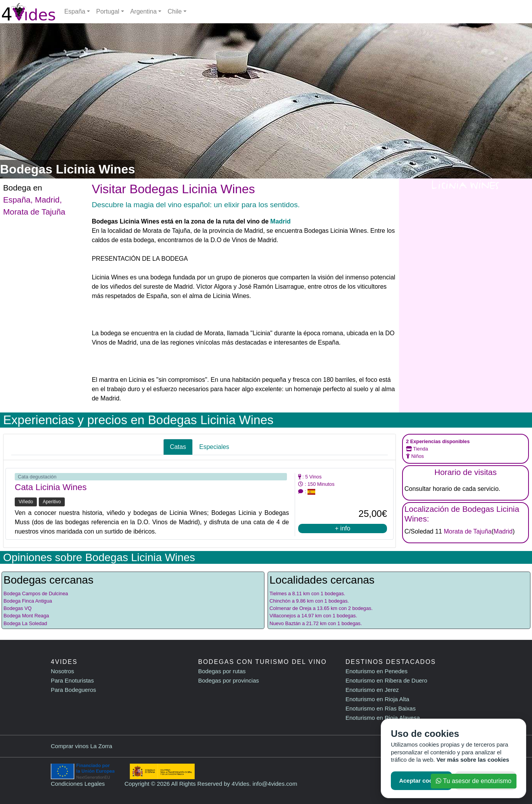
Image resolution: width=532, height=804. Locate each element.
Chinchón (280, 601)
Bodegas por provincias (229, 680)
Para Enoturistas (72, 680)
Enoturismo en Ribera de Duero (386, 680)
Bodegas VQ (18, 608)
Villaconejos (283, 616)
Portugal (108, 11)
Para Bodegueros (73, 690)
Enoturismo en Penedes (377, 671)
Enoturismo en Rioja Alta (377, 699)
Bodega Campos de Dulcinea (36, 593)
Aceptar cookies (421, 781)
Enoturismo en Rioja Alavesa (383, 718)
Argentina (144, 11)
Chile (174, 11)
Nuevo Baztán (285, 623)
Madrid (47, 200)
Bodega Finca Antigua (28, 601)
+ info (343, 528)
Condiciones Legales (78, 784)
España (75, 11)
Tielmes (278, 593)
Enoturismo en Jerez (372, 690)
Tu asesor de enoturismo (474, 781)
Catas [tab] (178, 447)
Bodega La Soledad (25, 623)
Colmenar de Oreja (290, 608)
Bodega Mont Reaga (26, 616)
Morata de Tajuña (34, 212)
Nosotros (62, 671)
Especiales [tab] (214, 447)
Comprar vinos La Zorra (81, 746)
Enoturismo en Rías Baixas (381, 708)
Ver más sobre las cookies (473, 760)
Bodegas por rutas (222, 671)
